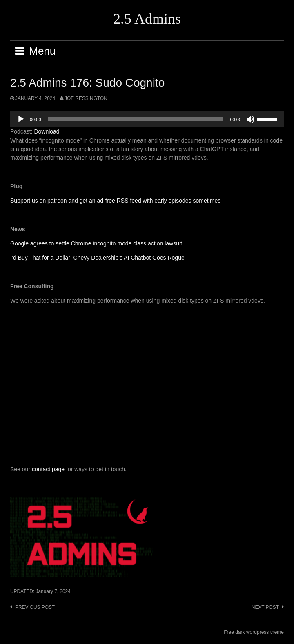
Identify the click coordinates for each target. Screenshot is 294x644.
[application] (147, 119)
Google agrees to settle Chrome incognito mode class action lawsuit (96, 243)
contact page (48, 469)
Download (47, 131)
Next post (265, 607)
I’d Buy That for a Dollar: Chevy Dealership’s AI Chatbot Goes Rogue (97, 258)
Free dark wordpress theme (254, 632)
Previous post (35, 607)
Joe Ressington (86, 98)
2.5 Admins (147, 19)
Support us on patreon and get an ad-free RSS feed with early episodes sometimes (115, 201)
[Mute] (250, 119)
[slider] (136, 119)
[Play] (21, 119)
